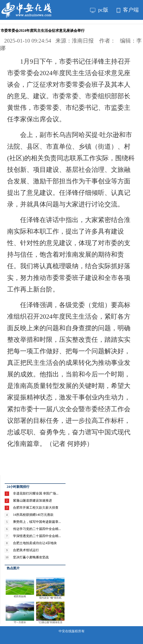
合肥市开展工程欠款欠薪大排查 (36, 508)
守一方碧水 (20, 622)
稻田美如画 (20, 596)
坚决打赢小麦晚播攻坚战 (31, 557)
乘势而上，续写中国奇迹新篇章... (37, 522)
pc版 (99, 10)
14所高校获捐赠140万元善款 (33, 515)
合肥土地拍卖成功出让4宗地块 (35, 543)
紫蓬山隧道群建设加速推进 (32, 500)
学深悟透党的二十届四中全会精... (37, 536)
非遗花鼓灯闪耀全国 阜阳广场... (36, 493)
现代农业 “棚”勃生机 (50, 598)
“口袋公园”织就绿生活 (50, 622)
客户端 (128, 10)
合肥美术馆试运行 (26, 550)
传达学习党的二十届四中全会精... (37, 529)
